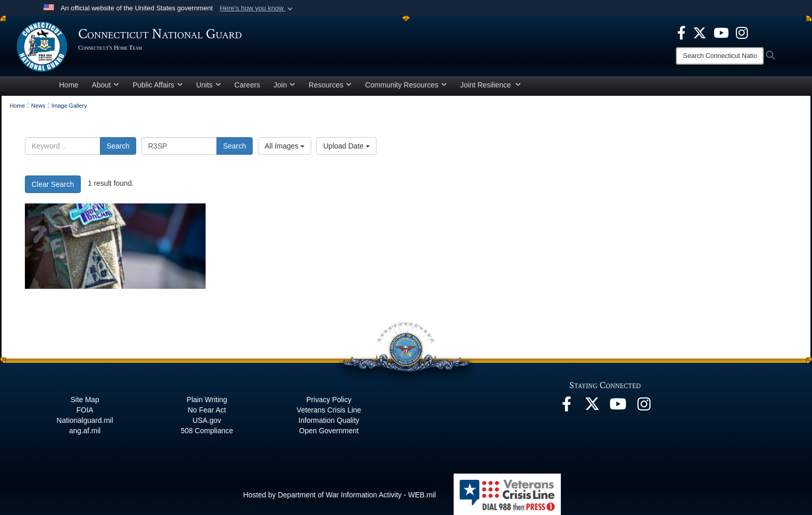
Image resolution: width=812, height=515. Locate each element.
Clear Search (53, 184)
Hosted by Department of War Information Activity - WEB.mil (340, 495)
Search (118, 146)
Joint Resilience (491, 85)
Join (284, 85)
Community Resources (406, 85)
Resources (330, 85)
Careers (248, 85)
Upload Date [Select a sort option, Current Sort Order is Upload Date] (346, 146)
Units (209, 85)
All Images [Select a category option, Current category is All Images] (285, 146)
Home (69, 85)
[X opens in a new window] (700, 32)
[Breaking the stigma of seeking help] (115, 246)
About (105, 85)
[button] (257, 8)
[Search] (720, 56)
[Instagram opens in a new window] (742, 32)
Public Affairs (158, 85)
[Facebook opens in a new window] (682, 32)
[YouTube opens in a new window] (721, 32)
